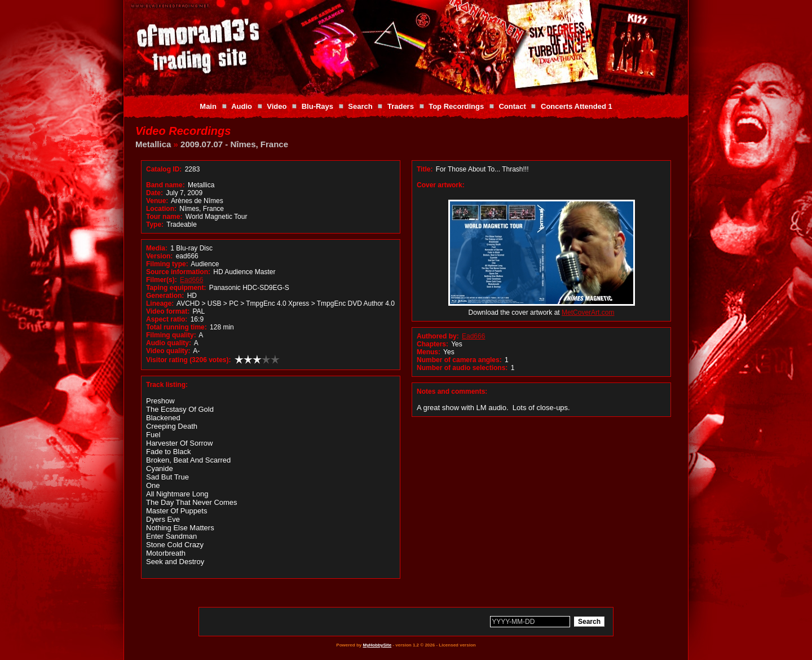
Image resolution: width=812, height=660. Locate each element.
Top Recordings (456, 106)
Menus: (429, 352)
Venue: (157, 201)
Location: (161, 209)
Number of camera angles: (459, 360)
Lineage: (160, 303)
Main (208, 106)
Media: (157, 248)
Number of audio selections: (462, 368)
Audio (242, 106)
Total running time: (176, 327)
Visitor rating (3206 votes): (189, 360)
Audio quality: (169, 343)
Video (277, 106)
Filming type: (167, 264)
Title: (426, 169)
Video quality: (168, 351)
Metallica (153, 144)
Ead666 (191, 280)
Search (360, 106)
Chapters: (433, 344)
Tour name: (164, 217)
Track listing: (167, 385)
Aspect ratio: (167, 319)
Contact (512, 106)
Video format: (168, 311)
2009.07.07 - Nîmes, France (234, 144)
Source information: (178, 272)
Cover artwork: (441, 185)
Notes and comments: (452, 391)
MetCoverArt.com (588, 313)
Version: (159, 256)
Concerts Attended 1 (577, 106)
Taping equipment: (176, 288)
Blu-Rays (317, 106)
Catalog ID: (164, 169)
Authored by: (438, 336)
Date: (155, 193)
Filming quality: (171, 335)
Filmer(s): (162, 280)
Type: (155, 225)
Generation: (165, 296)
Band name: (166, 185)
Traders (401, 106)
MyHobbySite (377, 645)
